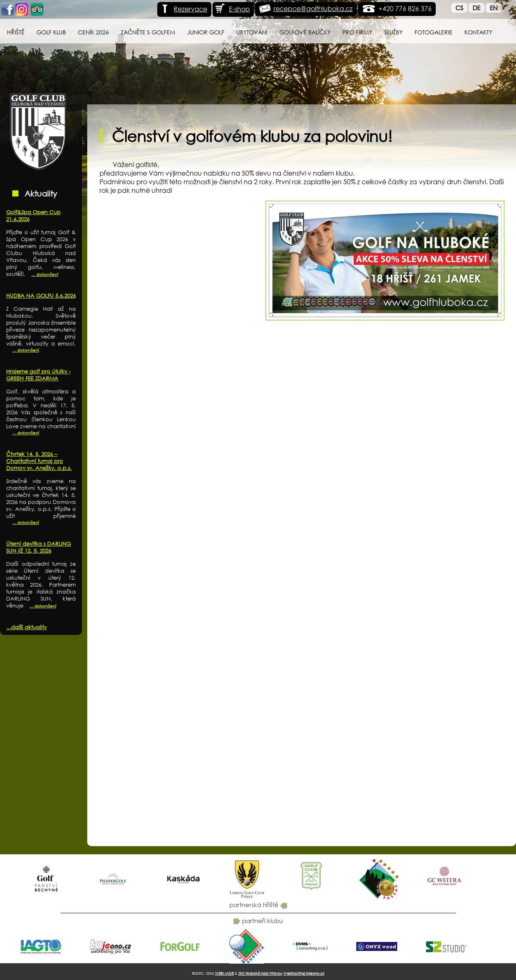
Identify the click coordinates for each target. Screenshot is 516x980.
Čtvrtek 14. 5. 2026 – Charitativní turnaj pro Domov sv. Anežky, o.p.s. (39, 461)
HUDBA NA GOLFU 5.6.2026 (41, 296)
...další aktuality (26, 627)
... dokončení (45, 274)
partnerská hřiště (258, 905)
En (494, 8)
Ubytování (252, 32)
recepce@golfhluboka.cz (313, 8)
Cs (459, 8)
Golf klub (51, 32)
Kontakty (478, 32)
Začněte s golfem (148, 32)
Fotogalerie (433, 32)
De (476, 8)
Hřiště (16, 32)
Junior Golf (206, 32)
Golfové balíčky (305, 32)
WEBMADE (224, 973)
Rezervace (183, 9)
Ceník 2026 (93, 32)
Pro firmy (357, 32)
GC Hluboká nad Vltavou (260, 973)
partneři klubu (258, 921)
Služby (393, 32)
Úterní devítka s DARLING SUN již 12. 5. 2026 (38, 547)
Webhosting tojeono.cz (304, 973)
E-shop (232, 9)
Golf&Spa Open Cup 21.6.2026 (33, 216)
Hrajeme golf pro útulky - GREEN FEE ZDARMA (38, 375)
